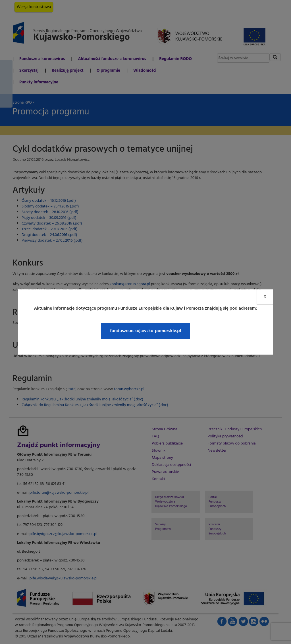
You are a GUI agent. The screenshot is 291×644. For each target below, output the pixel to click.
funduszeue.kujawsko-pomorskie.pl (145, 331)
